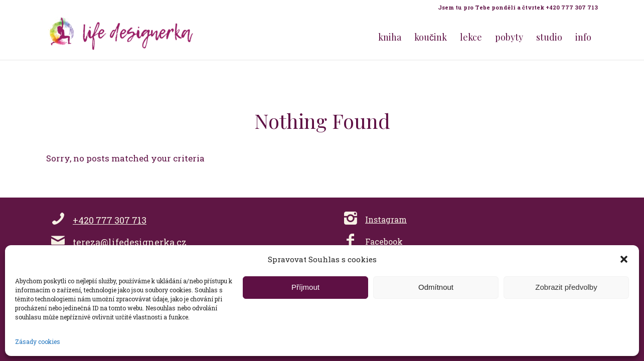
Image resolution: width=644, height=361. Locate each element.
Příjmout (305, 287)
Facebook (384, 241)
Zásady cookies (38, 341)
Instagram (386, 219)
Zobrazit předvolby (566, 287)
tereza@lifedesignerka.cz (130, 242)
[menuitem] (515, 8)
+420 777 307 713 (110, 220)
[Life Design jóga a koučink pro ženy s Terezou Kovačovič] (121, 37)
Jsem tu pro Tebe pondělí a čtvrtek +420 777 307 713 (518, 7)
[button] (624, 259)
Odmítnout (436, 287)
